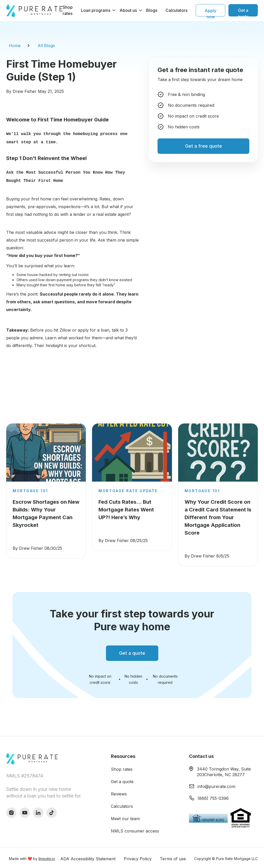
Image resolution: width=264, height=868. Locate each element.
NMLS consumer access (135, 829)
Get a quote (122, 780)
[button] (96, 10)
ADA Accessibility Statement (88, 857)
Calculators (176, 10)
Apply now (211, 12)
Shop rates (68, 10)
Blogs (152, 10)
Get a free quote (204, 146)
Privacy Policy (138, 857)
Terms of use (173, 857)
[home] (34, 11)
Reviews (119, 792)
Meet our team (125, 817)
